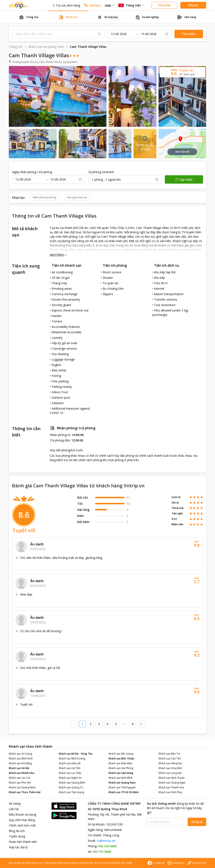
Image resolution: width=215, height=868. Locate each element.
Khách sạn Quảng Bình (72, 783)
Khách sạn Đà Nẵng (20, 763)
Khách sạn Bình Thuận (121, 758)
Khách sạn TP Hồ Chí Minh (124, 792)
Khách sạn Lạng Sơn (170, 773)
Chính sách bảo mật (22, 825)
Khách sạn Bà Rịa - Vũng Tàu (76, 754)
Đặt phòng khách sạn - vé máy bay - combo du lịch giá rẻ (18, 5)
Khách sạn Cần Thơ (170, 758)
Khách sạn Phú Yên (20, 783)
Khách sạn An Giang (20, 754)
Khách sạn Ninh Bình (121, 778)
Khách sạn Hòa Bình (170, 768)
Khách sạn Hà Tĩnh (70, 768)
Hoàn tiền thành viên (23, 842)
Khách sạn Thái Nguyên (122, 787)
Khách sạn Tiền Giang (71, 792)
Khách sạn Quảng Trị (71, 787)
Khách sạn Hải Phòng (121, 768)
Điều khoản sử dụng (22, 814)
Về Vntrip (15, 804)
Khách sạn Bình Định (21, 758)
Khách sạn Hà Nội (19, 768)
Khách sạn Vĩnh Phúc (170, 792)
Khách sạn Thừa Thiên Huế (25, 792)
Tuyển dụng (17, 836)
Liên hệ (14, 809)
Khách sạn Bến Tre (169, 754)
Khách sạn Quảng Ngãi (172, 783)
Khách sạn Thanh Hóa (171, 787)
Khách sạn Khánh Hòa (22, 773)
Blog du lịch (17, 831)
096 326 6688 (107, 846)
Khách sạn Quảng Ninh (22, 787)
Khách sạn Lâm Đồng (121, 773)
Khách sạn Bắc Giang (121, 754)
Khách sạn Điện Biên (121, 763)
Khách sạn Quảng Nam (122, 783)
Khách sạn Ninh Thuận (172, 778)
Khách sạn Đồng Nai (170, 763)
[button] (182, 72)
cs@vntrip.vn (106, 841)
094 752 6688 (102, 852)
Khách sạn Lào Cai (20, 778)
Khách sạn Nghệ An (70, 778)
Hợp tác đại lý (18, 847)
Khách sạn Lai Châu (70, 773)
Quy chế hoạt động (22, 820)
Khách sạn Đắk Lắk (70, 763)
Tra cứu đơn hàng (66, 5)
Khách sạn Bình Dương (72, 758)
